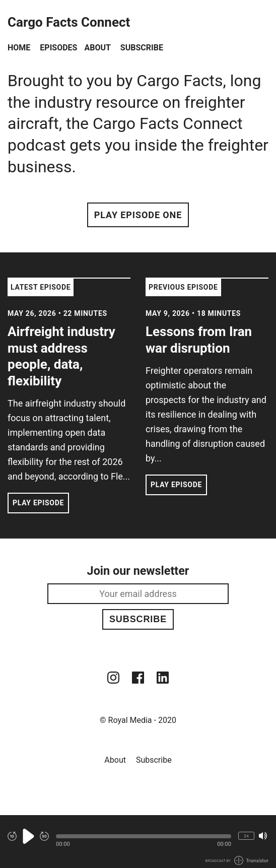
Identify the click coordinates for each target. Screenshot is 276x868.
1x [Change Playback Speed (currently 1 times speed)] (246, 836)
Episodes (58, 48)
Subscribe (142, 48)
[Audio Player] (138, 842)
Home (19, 48)
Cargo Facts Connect (69, 22)
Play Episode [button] (38, 503)
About (97, 48)
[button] (144, 836)
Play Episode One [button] (138, 215)
